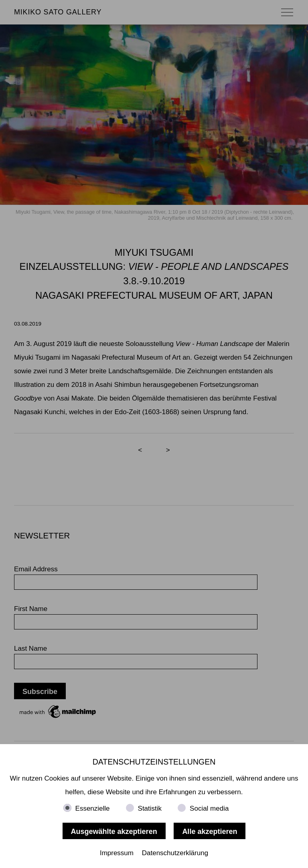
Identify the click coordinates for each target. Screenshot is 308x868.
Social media (209, 808)
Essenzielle (93, 808)
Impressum (117, 853)
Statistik (150, 808)
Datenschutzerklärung (175, 853)
